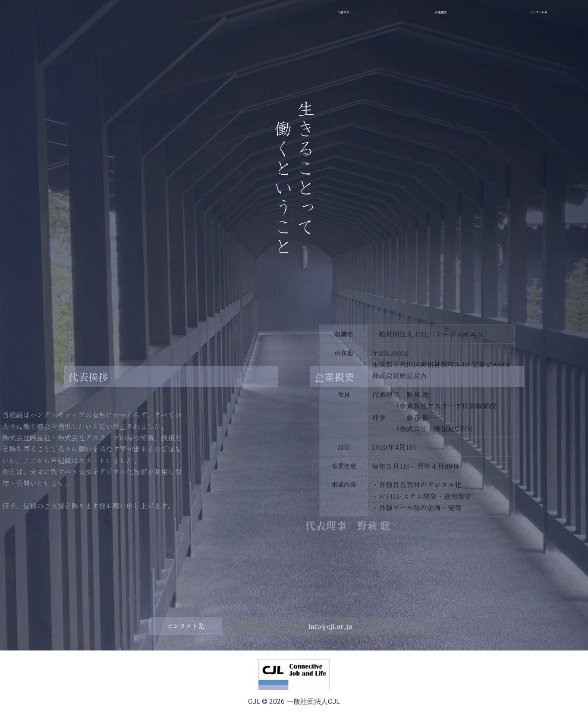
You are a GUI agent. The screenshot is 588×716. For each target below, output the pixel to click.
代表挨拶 (89, 381)
